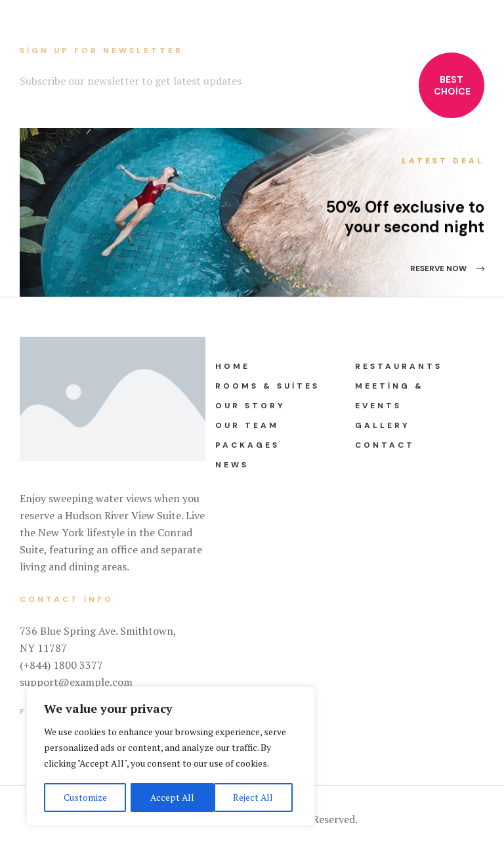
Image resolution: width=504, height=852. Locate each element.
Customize (85, 797)
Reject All (171, 797)
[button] (447, 269)
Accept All (256, 797)
